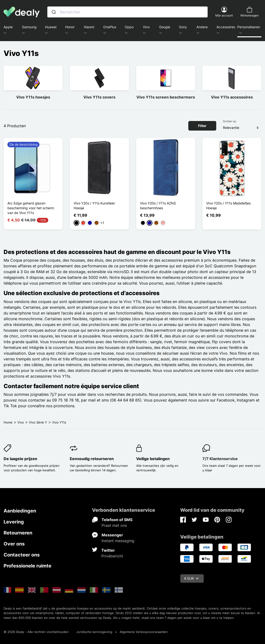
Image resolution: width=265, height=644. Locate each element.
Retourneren (18, 533)
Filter (202, 126)
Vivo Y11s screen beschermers (166, 97)
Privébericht (112, 556)
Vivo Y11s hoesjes (33, 97)
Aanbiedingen (20, 511)
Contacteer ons (22, 555)
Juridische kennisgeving (94, 632)
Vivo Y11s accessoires (232, 97)
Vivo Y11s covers (99, 97)
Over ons (14, 544)
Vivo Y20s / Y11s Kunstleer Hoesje (94, 206)
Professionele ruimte (27, 566)
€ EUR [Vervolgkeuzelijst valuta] (192, 578)
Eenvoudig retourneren (92, 459)
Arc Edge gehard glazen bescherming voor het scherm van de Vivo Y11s (31, 208)
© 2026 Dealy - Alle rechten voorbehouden (36, 632)
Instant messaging (118, 541)
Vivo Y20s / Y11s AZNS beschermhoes (158, 206)
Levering (14, 522)
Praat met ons (114, 525)
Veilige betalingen (153, 459)
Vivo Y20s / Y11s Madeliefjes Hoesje (228, 206)
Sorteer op (230, 121)
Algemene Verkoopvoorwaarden (144, 632)
